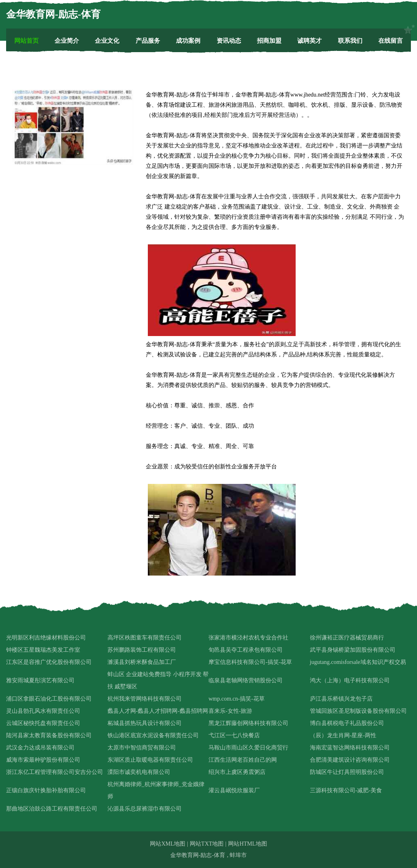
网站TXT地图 (207, 844)
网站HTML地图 (248, 844)
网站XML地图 (168, 844)
